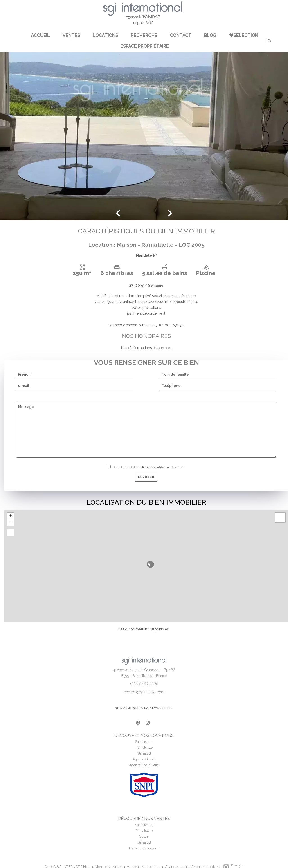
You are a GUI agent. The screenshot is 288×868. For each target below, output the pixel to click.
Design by (232, 860)
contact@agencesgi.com (144, 685)
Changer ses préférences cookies (192, 860)
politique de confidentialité (155, 461)
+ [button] (11, 509)
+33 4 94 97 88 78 (144, 677)
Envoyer (146, 470)
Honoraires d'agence (144, 860)
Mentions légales (109, 860)
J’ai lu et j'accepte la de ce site (149, 461)
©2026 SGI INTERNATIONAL (67, 860)
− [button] (11, 516)
